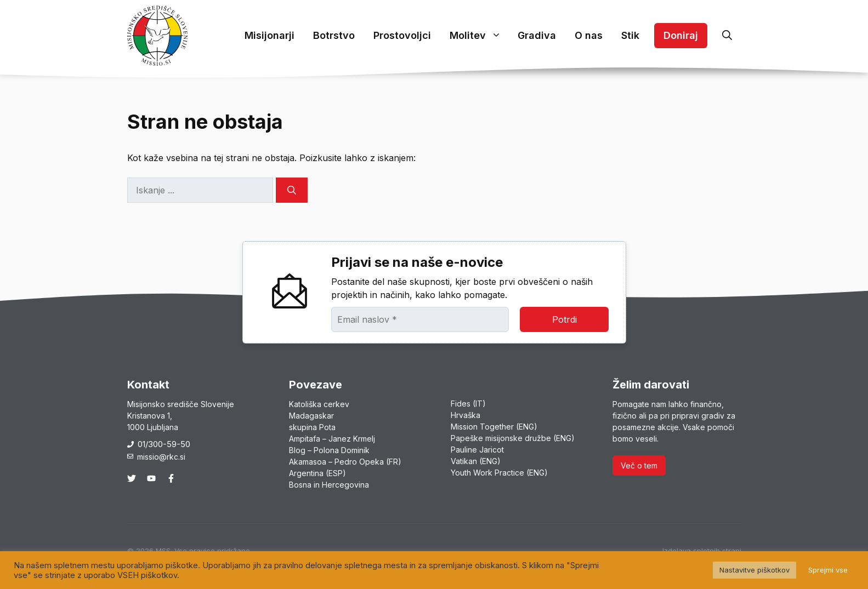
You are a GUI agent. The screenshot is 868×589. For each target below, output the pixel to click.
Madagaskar (311, 416)
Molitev (479, 36)
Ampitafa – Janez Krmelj (332, 439)
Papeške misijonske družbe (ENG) (513, 438)
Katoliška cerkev (319, 404)
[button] (727, 36)
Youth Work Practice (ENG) (499, 473)
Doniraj (681, 35)
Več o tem (639, 465)
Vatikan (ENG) (476, 461)
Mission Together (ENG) (494, 427)
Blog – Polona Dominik (329, 450)
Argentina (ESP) (317, 473)
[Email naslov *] (420, 319)
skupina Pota (312, 427)
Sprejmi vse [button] (828, 570)
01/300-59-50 (164, 444)
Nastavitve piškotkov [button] (754, 570)
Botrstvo (334, 35)
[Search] (292, 190)
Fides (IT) (468, 404)
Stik (630, 35)
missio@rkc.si (161, 457)
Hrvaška (466, 415)
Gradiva (537, 35)
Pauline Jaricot (477, 450)
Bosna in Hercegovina (329, 485)
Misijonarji (270, 35)
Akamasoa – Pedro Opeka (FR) (345, 462)
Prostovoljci (402, 35)
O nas (589, 35)
